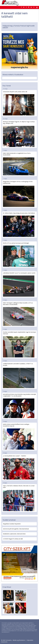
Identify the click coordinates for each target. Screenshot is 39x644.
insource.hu (4, 642)
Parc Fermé (7, 86)
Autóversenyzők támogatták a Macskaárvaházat (16, 529)
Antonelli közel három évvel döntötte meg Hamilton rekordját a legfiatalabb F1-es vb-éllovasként (19, 406)
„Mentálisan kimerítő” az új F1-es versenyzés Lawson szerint (19, 284)
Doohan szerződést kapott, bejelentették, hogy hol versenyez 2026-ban (19, 344)
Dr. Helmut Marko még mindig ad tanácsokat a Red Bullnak (19, 225)
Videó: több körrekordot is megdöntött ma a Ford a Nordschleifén (19, 164)
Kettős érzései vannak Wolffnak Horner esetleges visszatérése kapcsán (19, 437)
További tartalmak (9, 520)
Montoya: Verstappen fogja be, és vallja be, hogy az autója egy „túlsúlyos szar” (19, 134)
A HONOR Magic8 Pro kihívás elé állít (13, 539)
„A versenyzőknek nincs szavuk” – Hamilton (19, 467)
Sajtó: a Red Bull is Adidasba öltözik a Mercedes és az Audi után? (19, 498)
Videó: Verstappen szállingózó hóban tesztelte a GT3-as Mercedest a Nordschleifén (19, 314)
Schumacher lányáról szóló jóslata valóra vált (19, 103)
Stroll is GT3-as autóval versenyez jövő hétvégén (19, 254)
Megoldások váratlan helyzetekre (12, 524)
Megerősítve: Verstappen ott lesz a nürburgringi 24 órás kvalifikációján (19, 194)
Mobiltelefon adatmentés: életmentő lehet (14, 534)
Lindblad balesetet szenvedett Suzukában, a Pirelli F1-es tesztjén (19, 375)
